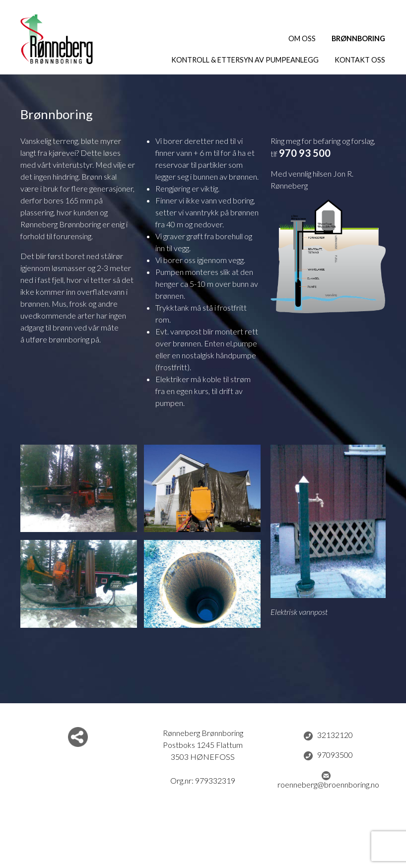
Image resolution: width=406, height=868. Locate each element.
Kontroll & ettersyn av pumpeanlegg (245, 60)
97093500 (328, 755)
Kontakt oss (360, 60)
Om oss (302, 38)
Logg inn (203, 850)
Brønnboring (358, 38)
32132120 (328, 735)
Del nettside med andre (78, 737)
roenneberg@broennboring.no (328, 780)
